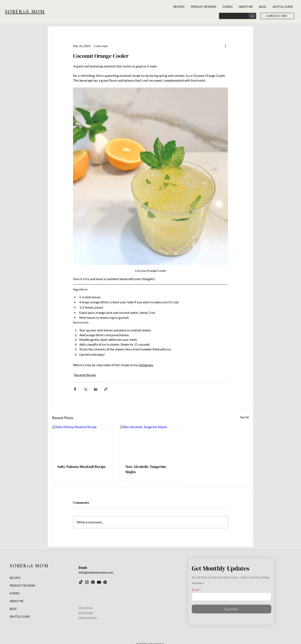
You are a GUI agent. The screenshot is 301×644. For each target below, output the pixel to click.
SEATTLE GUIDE (20, 617)
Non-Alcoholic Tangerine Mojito (146, 469)
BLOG (13, 609)
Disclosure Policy (88, 618)
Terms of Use (85, 607)
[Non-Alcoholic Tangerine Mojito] (151, 442)
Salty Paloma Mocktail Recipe (82, 467)
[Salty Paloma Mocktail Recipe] (83, 442)
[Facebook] (93, 582)
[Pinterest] (105, 582)
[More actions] (225, 46)
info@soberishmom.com (96, 572)
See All (244, 417)
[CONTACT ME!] (277, 16)
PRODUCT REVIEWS (22, 586)
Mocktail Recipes (85, 375)
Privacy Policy (86, 612)
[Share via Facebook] (75, 389)
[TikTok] (81, 582)
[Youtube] (99, 582)
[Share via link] (106, 389)
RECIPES (15, 578)
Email (195, 590)
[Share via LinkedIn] (96, 389)
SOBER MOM (29, 566)
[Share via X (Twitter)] (85, 389)
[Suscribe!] (232, 609)
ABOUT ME (17, 601)
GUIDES (15, 593)
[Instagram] (87, 582)
